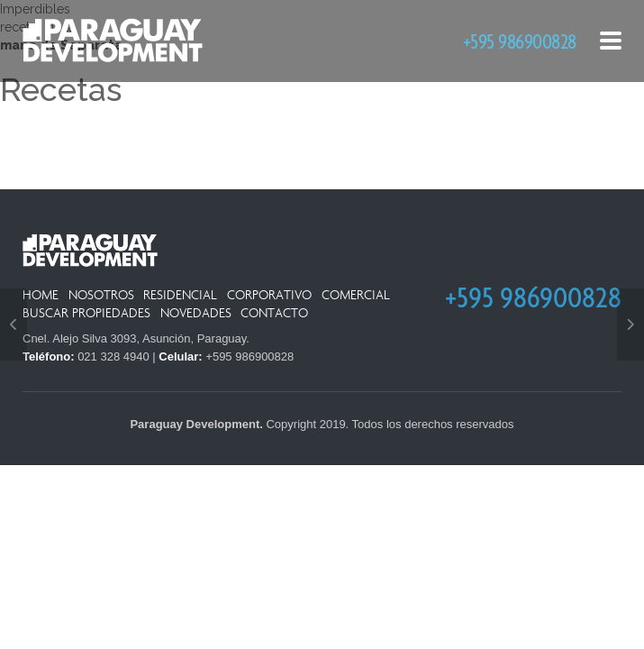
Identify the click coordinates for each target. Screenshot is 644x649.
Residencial (180, 295)
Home (41, 295)
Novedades (196, 313)
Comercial (356, 295)
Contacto (274, 313)
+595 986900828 (520, 41)
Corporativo (269, 295)
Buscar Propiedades (86, 313)
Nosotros (101, 295)
